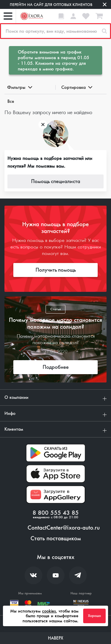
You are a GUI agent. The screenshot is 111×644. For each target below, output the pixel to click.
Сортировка (77, 87)
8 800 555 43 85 (56, 513)
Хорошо (94, 616)
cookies (49, 611)
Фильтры (19, 87)
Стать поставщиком (56, 538)
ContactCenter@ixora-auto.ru (64, 528)
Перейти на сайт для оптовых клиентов (51, 5)
